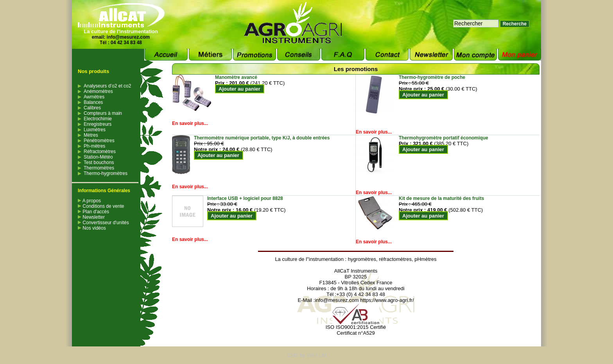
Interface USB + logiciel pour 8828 (245, 198)
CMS (293, 355)
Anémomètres (98, 91)
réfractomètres (395, 259)
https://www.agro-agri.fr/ (387, 300)
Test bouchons (99, 162)
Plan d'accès (93, 212)
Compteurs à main (103, 113)
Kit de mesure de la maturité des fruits (441, 198)
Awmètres (94, 97)
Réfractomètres (100, 152)
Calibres (92, 108)
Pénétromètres (99, 141)
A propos (89, 201)
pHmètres (425, 259)
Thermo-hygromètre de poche (432, 77)
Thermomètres (99, 168)
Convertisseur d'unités (103, 223)
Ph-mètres (94, 146)
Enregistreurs (98, 124)
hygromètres (362, 259)
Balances (93, 102)
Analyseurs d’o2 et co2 (107, 86)
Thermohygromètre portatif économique (444, 138)
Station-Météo (98, 157)
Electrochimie (98, 119)
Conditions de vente (101, 206)
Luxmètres (95, 130)
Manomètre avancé (236, 77)
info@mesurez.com (128, 37)
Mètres (91, 135)
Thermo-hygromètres (106, 173)
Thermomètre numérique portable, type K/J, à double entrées (262, 138)
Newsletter (91, 217)
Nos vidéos (92, 228)
